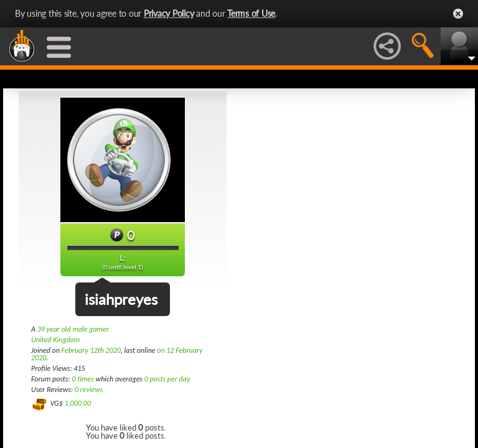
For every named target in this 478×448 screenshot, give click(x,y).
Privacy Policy (169, 13)
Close (458, 14)
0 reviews (89, 390)
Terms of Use (251, 13)
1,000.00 (77, 403)
